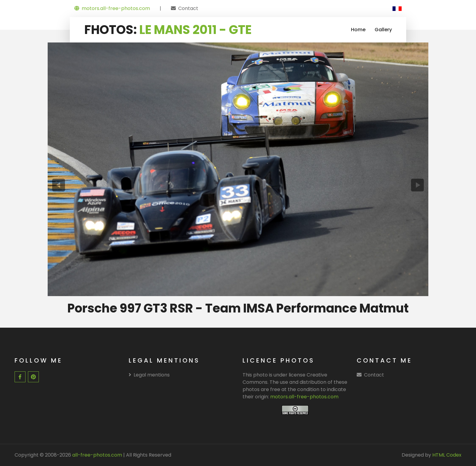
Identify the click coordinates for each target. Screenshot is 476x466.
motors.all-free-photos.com (112, 8)
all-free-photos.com (97, 455)
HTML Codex (447, 455)
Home (358, 30)
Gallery (383, 30)
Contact (188, 8)
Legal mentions (149, 375)
